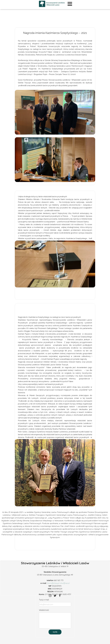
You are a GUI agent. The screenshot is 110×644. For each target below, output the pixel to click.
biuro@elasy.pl (53, 583)
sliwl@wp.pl (65, 583)
